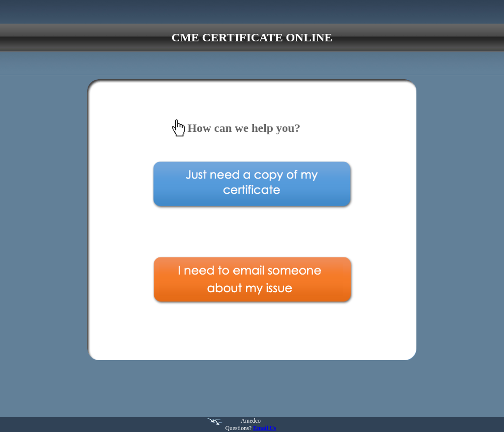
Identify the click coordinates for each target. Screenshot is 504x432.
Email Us (265, 428)
